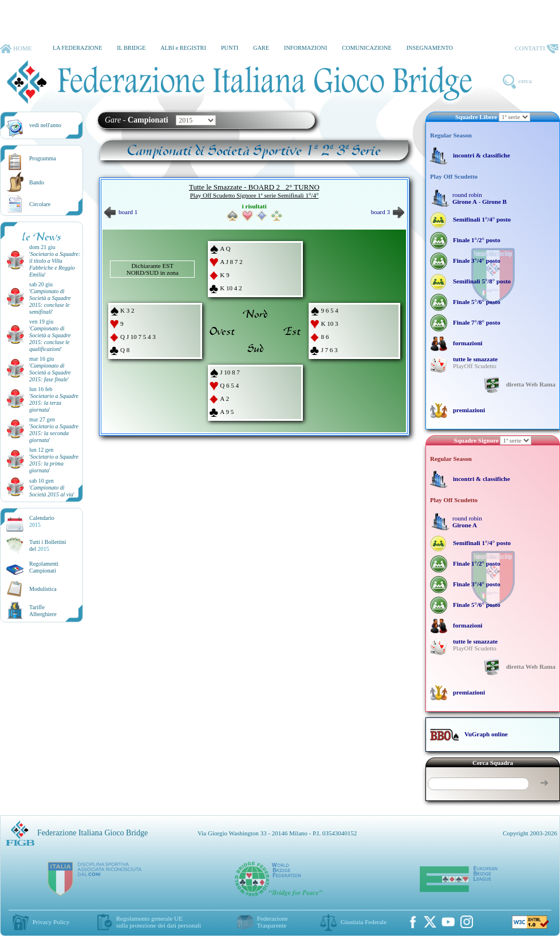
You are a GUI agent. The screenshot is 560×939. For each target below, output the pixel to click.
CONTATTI (537, 49)
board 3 (388, 212)
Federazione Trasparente (273, 922)
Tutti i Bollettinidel (48, 545)
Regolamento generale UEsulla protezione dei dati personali (159, 922)
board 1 (121, 212)
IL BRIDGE (131, 48)
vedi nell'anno (45, 125)
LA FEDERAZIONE (77, 48)
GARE (261, 48)
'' (55, 264)
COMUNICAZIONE (367, 48)
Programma (43, 158)
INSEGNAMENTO (430, 48)
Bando (37, 182)
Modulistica (43, 589)
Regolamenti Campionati (44, 567)
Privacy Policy (51, 922)
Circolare (40, 204)
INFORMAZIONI (305, 48)
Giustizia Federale (364, 922)
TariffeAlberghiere (43, 611)
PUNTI (230, 48)
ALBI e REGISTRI (183, 48)
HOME (16, 49)
